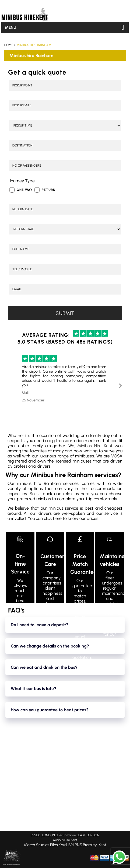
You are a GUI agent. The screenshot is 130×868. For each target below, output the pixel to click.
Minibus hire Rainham (34, 45)
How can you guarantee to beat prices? (50, 710)
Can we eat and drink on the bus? (44, 667)
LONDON (49, 835)
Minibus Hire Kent (95, 446)
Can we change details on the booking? (50, 646)
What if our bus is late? (34, 689)
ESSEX (35, 835)
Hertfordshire (67, 835)
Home (9, 45)
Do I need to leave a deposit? (40, 625)
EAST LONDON (89, 835)
